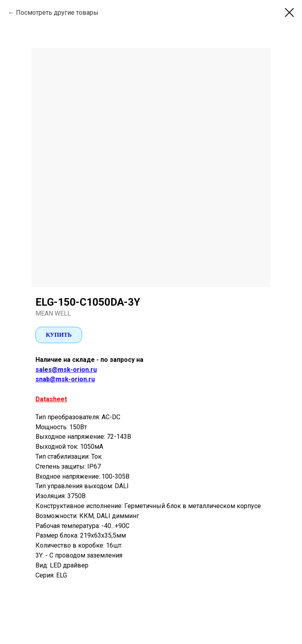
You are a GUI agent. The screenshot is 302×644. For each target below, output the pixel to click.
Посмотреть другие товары (57, 13)
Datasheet (51, 399)
